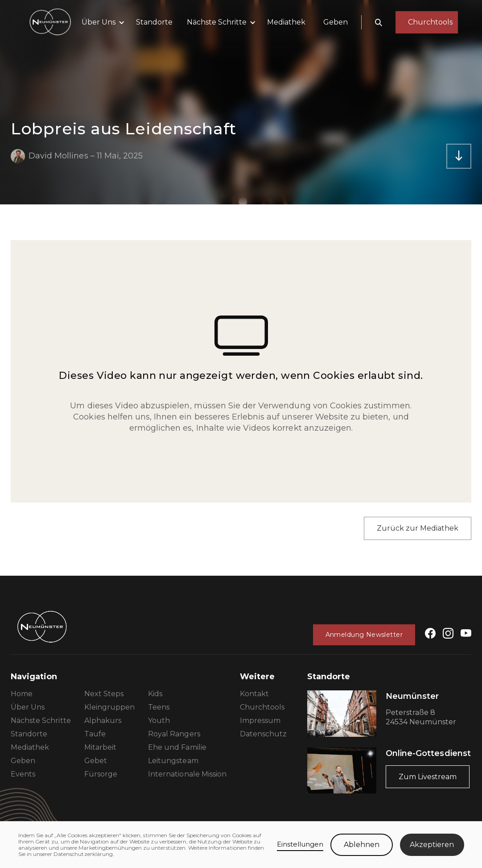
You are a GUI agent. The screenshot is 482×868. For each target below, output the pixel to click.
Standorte (154, 22)
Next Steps (104, 694)
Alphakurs (103, 721)
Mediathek (286, 22)
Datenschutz (263, 734)
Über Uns (28, 707)
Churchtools (262, 707)
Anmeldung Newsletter (364, 635)
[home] (50, 22)
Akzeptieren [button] (432, 845)
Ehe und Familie (177, 747)
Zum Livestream (428, 777)
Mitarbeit (100, 747)
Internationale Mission (187, 774)
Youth (159, 721)
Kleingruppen (109, 707)
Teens (159, 707)
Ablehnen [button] (362, 845)
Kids (155, 694)
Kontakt (254, 694)
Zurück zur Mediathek (418, 528)
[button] (102, 22)
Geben (336, 22)
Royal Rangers (174, 734)
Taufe (95, 734)
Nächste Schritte (41, 721)
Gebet (96, 761)
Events (23, 774)
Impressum (260, 721)
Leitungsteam (173, 761)
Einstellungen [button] (300, 844)
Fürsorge (101, 774)
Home (22, 694)
